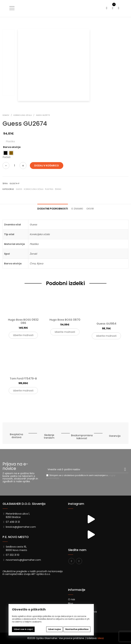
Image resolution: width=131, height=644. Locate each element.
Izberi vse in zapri (23, 629)
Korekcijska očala (34, 189)
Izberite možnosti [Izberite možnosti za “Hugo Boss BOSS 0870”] (65, 332)
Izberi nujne (54, 629)
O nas (72, 599)
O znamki (77, 209)
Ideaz (101, 638)
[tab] (53, 207)
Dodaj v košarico (47, 166)
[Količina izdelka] (14, 166)
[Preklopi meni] (12, 8)
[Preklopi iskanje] (107, 8)
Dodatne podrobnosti (53, 209)
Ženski (58, 189)
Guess (19, 189)
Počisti (7, 157)
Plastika (49, 189)
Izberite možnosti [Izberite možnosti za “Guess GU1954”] (106, 336)
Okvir (90, 209)
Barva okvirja (12, 147)
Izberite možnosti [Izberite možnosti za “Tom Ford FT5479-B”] (23, 391)
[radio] (6, 153)
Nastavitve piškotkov (77, 629)
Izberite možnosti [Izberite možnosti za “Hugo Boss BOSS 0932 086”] (23, 335)
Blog (71, 603)
